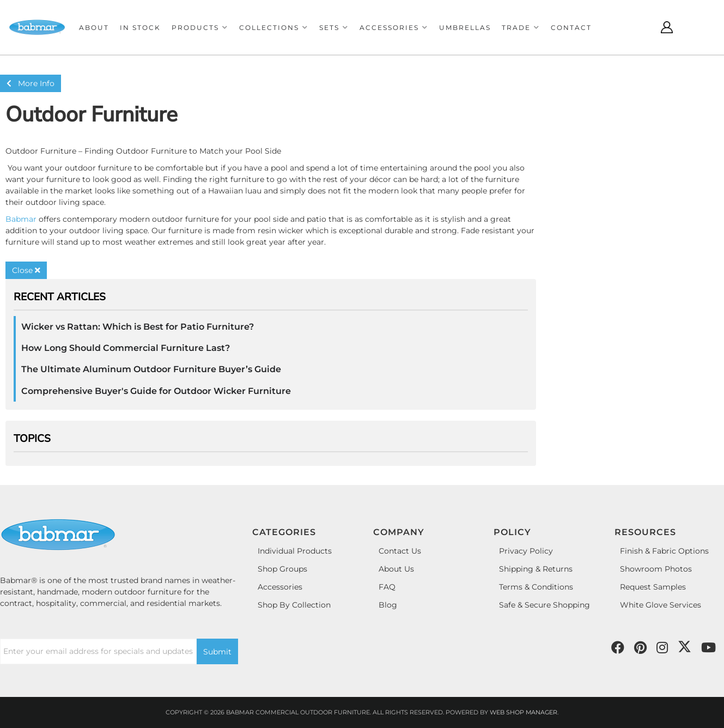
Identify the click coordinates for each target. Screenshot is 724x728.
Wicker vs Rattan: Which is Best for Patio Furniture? (138, 327)
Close (26, 270)
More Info (31, 83)
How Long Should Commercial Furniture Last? (126, 348)
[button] (200, 28)
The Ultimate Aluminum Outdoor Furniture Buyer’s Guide (151, 369)
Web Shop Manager (524, 712)
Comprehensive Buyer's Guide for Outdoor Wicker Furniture (156, 391)
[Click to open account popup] (667, 27)
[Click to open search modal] (640, 27)
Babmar (21, 219)
